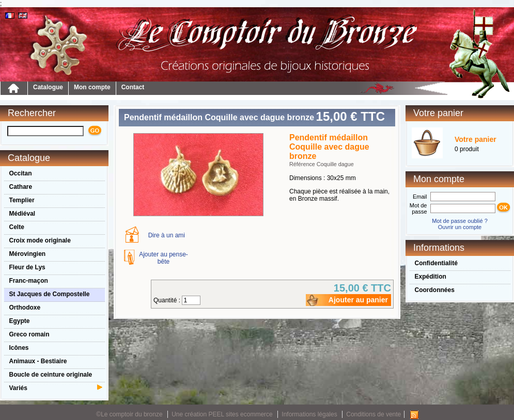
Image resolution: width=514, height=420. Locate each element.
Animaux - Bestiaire (38, 361)
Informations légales (309, 414)
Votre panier (476, 139)
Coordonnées (435, 290)
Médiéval (22, 214)
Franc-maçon (29, 281)
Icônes (19, 348)
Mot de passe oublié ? (460, 221)
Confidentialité (436, 263)
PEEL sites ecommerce (241, 414)
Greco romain (29, 334)
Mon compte (92, 87)
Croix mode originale (40, 240)
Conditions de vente (373, 414)
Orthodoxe (25, 308)
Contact (133, 87)
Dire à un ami (167, 235)
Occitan (21, 173)
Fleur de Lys (27, 267)
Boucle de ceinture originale (51, 375)
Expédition (431, 277)
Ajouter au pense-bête (163, 258)
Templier (22, 200)
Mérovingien (28, 254)
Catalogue (48, 87)
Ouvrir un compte (460, 227)
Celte (17, 227)
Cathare (21, 187)
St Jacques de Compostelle (50, 294)
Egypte (20, 321)
